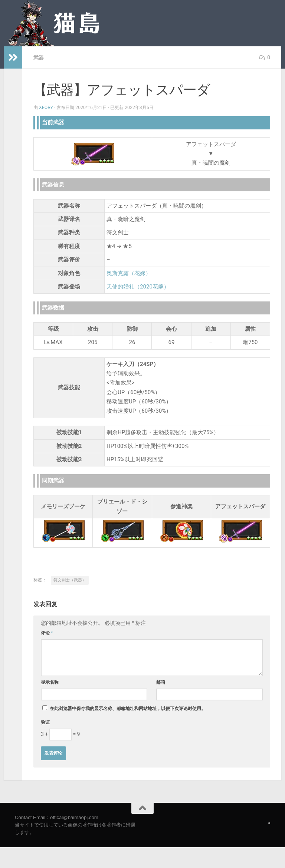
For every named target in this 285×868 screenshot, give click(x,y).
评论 (47, 633)
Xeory (46, 108)
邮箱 (161, 682)
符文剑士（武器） (70, 580)
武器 (39, 57)
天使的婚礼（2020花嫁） (138, 287)
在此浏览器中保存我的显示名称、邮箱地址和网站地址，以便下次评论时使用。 (128, 709)
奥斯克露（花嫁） (129, 273)
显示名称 (50, 682)
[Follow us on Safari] (269, 823)
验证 (45, 722)
